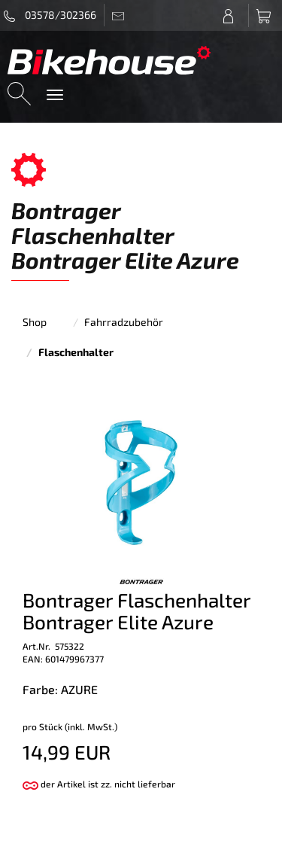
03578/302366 (50, 15)
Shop (35, 322)
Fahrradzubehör (124, 322)
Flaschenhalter (76, 352)
